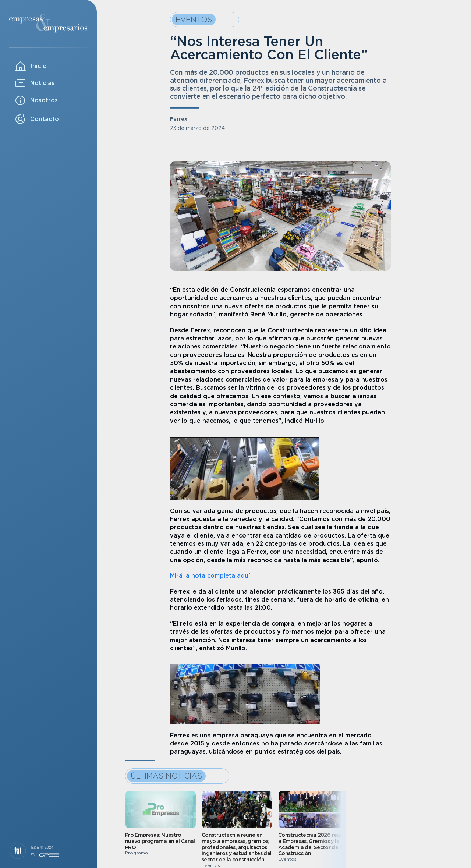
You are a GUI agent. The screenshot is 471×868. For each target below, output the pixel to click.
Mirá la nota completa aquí (210, 576)
